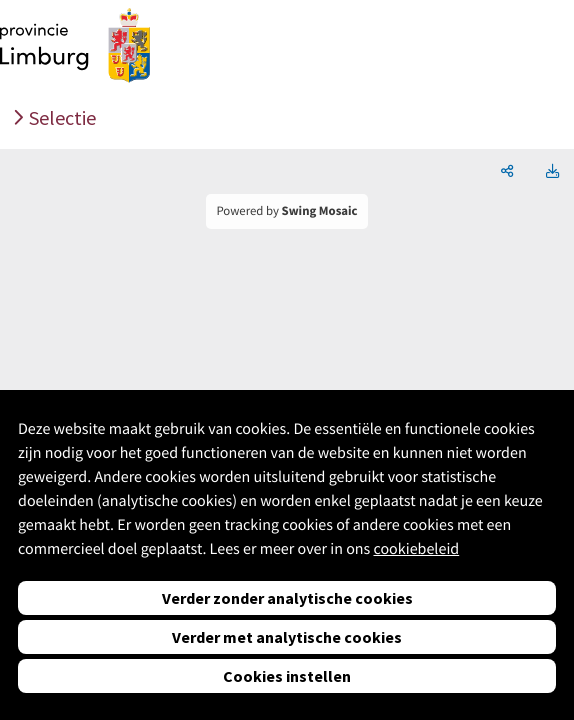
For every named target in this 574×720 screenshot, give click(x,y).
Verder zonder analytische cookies (287, 598)
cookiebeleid (416, 549)
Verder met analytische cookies (287, 637)
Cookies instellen (287, 676)
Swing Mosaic (320, 211)
